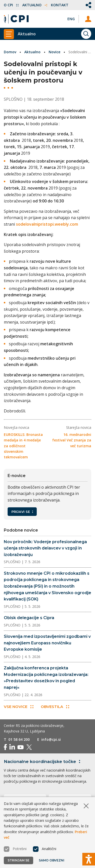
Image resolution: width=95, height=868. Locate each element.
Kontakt (60, 5)
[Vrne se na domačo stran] (16, 19)
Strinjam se (18, 860)
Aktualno (35, 5)
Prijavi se (22, 512)
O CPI (11, 5)
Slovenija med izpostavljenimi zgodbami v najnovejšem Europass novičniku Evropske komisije (47, 643)
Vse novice (19, 707)
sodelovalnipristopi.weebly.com (47, 224)
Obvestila (55, 707)
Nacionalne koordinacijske (43, 761)
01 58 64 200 (19, 739)
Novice (54, 52)
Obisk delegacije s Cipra (29, 618)
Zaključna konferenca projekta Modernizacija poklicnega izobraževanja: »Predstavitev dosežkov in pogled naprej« (46, 678)
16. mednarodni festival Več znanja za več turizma (72, 440)
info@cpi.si (51, 739)
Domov (10, 52)
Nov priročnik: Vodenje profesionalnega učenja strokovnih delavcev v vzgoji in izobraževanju (45, 548)
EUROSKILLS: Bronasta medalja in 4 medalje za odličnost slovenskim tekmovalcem (23, 446)
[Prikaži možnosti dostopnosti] (89, 859)
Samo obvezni (52, 860)
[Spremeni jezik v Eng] (71, 19)
